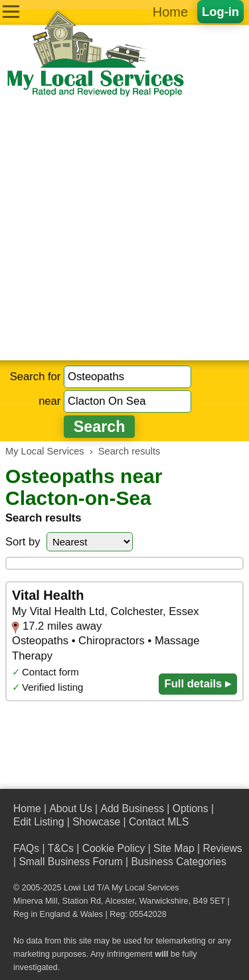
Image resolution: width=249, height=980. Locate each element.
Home (170, 12)
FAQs (26, 848)
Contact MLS (159, 822)
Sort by (23, 542)
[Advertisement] (124, 229)
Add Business (132, 808)
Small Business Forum (70, 862)
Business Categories (178, 862)
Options (191, 808)
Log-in (220, 12)
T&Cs (61, 848)
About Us (70, 808)
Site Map (174, 848)
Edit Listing (39, 822)
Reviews (222, 848)
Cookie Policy (114, 848)
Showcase (96, 822)
